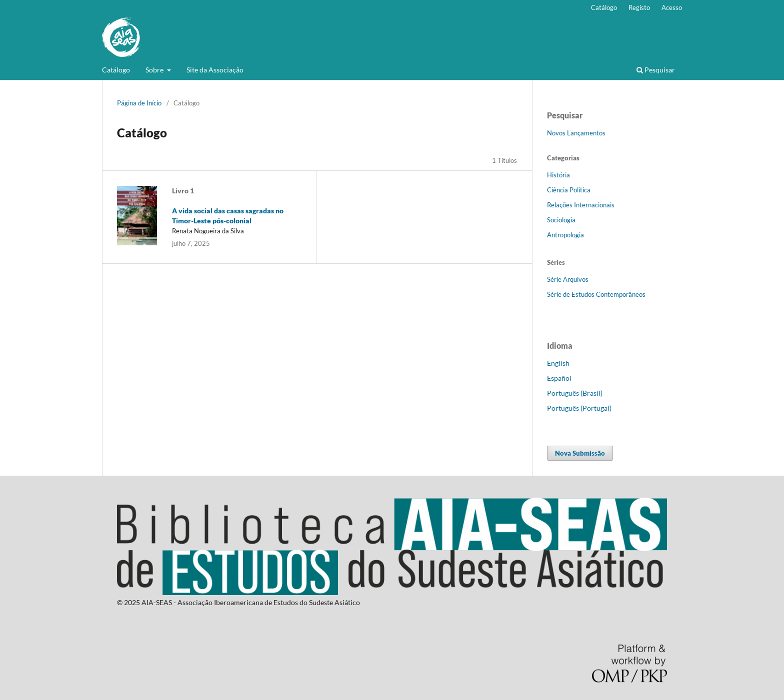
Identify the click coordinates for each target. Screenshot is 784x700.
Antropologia (565, 235)
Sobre (155, 70)
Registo (639, 7)
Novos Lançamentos (576, 133)
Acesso (672, 7)
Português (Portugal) (579, 408)
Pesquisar (656, 70)
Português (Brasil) (575, 393)
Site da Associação (215, 70)
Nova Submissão (580, 453)
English (558, 363)
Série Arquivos (568, 279)
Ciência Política (569, 190)
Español (559, 378)
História (558, 175)
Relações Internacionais (581, 205)
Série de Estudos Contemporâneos (596, 294)
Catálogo (116, 70)
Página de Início (139, 103)
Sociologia (561, 220)
